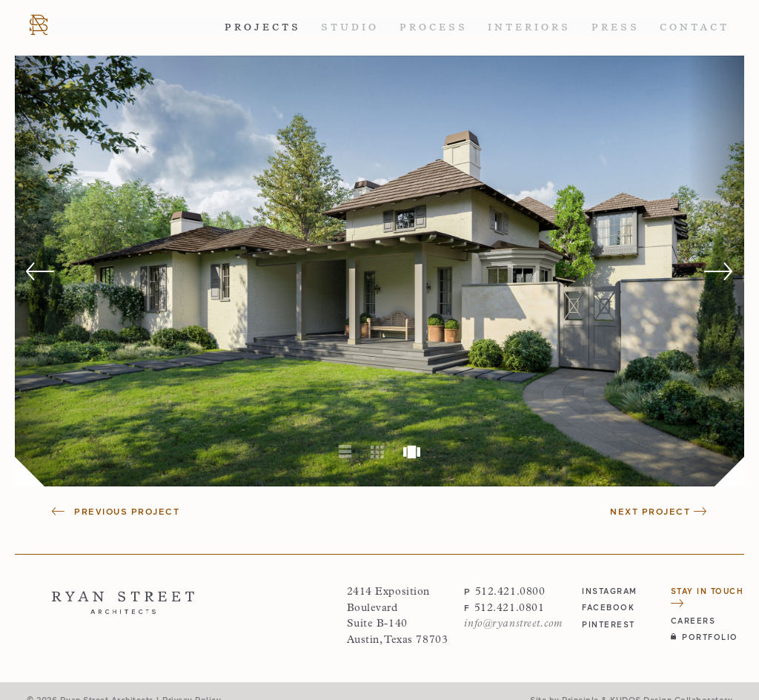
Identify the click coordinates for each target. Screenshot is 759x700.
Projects (263, 27)
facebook (608, 607)
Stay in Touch (707, 597)
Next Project (659, 511)
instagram (610, 591)
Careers (693, 620)
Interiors (529, 27)
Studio (350, 27)
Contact (695, 27)
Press (616, 27)
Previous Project (116, 511)
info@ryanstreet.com (513, 624)
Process (434, 27)
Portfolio (705, 637)
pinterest (609, 624)
